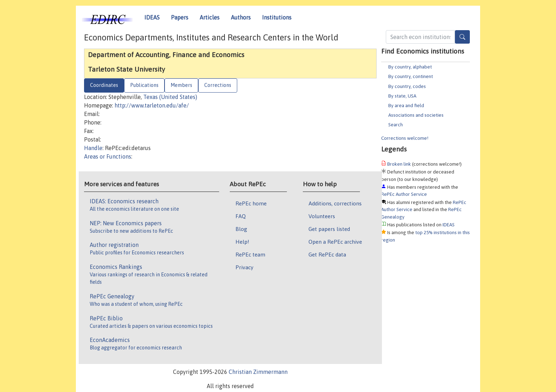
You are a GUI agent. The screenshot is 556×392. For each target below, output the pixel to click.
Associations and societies (416, 115)
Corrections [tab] (218, 85)
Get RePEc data (327, 254)
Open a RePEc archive (335, 242)
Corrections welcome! (405, 138)
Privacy (244, 267)
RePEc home (251, 203)
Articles (210, 17)
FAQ (241, 216)
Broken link (399, 164)
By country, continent (411, 76)
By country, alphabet (410, 67)
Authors (241, 17)
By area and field (406, 105)
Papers (180, 17)
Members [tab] (181, 85)
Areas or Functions (108, 156)
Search (396, 125)
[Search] (462, 37)
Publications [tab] (144, 85)
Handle (93, 148)
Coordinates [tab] (104, 85)
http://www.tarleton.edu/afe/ (152, 105)
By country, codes (407, 86)
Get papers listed (329, 229)
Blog (241, 229)
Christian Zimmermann (258, 372)
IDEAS (152, 17)
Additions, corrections (335, 203)
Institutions (277, 17)
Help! (242, 242)
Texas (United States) (170, 97)
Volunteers (322, 216)
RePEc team (250, 254)
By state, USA (402, 96)
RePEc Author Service (404, 194)
